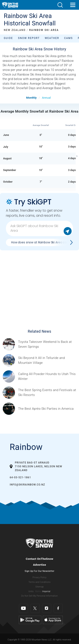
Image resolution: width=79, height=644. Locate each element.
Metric (38, 591)
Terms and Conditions (39, 582)
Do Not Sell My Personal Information (39, 596)
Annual (46, 98)
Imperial (46, 591)
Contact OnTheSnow (39, 559)
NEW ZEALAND (15, 30)
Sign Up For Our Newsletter (39, 571)
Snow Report (29, 38)
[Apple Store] (53, 620)
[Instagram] (47, 608)
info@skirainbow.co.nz (27, 485)
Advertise (40, 565)
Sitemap (39, 587)
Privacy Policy (40, 577)
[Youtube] (23, 608)
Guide (8, 38)
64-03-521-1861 (20, 477)
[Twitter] (35, 608)
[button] (60, 5)
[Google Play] (30, 620)
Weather (52, 38)
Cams (69, 38)
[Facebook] (58, 608)
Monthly (31, 98)
